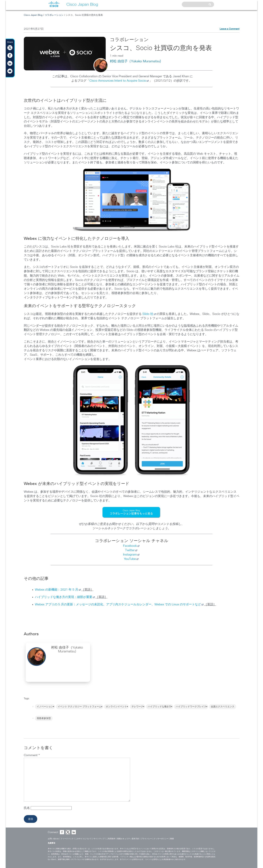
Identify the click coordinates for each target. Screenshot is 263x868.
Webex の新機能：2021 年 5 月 (57, 590)
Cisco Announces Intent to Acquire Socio (118, 81)
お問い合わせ (53, 839)
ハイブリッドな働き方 (160, 707)
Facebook (130, 546)
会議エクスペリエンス (223, 707)
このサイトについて (83, 839)
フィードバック (67, 839)
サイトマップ (99, 839)
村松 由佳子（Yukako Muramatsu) (135, 61)
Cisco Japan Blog (33, 15)
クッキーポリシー (161, 839)
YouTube (130, 559)
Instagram (130, 555)
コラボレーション (54, 15)
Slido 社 (148, 314)
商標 (172, 839)
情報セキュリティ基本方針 (128, 839)
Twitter (130, 550)
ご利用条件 (111, 839)
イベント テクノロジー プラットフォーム (80, 707)
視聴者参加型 (44, 718)
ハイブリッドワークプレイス (191, 707)
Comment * (32, 755)
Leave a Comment (230, 29)
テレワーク (137, 707)
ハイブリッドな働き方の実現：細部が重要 (64, 597)
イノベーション (45, 707)
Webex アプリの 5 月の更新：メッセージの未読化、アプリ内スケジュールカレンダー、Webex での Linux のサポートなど (118, 605)
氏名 (27, 808)
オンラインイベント (116, 707)
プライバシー (146, 839)
